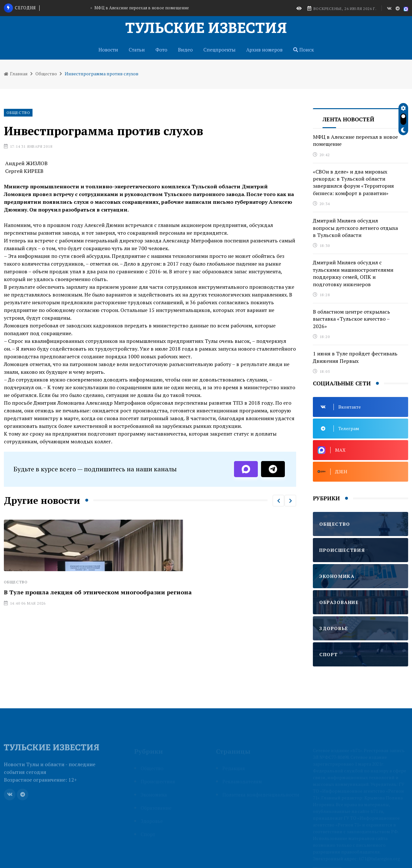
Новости (108, 50)
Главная (16, 74)
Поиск (304, 50)
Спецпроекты (220, 50)
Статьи (137, 50)
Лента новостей (348, 119)
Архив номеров (264, 50)
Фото (161, 50)
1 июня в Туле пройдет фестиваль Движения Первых (355, 357)
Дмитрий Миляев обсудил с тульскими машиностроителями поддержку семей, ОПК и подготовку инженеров (353, 273)
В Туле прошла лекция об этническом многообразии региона (98, 592)
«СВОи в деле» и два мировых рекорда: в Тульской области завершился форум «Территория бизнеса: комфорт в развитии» (353, 182)
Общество (46, 74)
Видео (185, 50)
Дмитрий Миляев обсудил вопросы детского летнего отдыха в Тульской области (355, 228)
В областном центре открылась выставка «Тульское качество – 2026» (351, 319)
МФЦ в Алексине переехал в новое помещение (142, 8)
